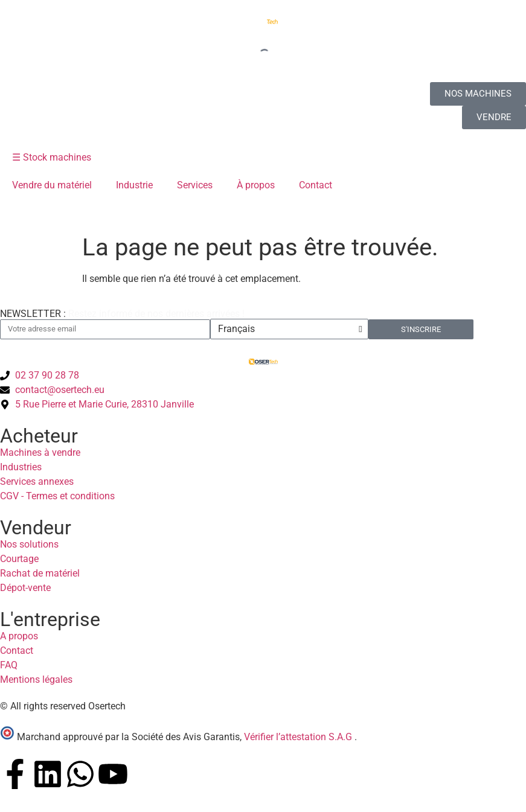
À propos (256, 185)
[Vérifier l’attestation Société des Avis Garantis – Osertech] (8, 737)
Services (195, 185)
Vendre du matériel (52, 185)
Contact (316, 185)
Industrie (134, 185)
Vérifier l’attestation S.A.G (299, 737)
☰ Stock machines (52, 157)
